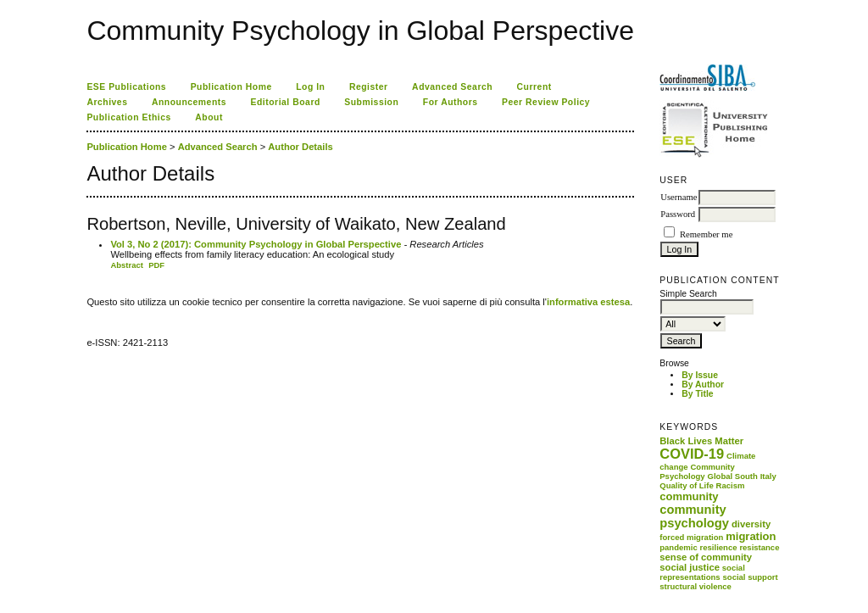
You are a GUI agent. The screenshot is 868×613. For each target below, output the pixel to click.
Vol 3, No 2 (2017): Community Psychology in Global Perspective (256, 244)
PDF (156, 265)
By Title (697, 394)
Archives (107, 102)
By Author (703, 385)
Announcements (189, 102)
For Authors (451, 102)
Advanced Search (452, 87)
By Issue (700, 375)
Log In (310, 87)
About (209, 117)
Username (679, 197)
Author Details (300, 147)
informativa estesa (588, 302)
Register (369, 87)
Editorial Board (286, 102)
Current (534, 87)
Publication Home (231, 87)
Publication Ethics (128, 117)
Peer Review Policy (546, 102)
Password (678, 214)
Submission (371, 102)
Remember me (706, 234)
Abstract (127, 265)
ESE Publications (126, 87)
